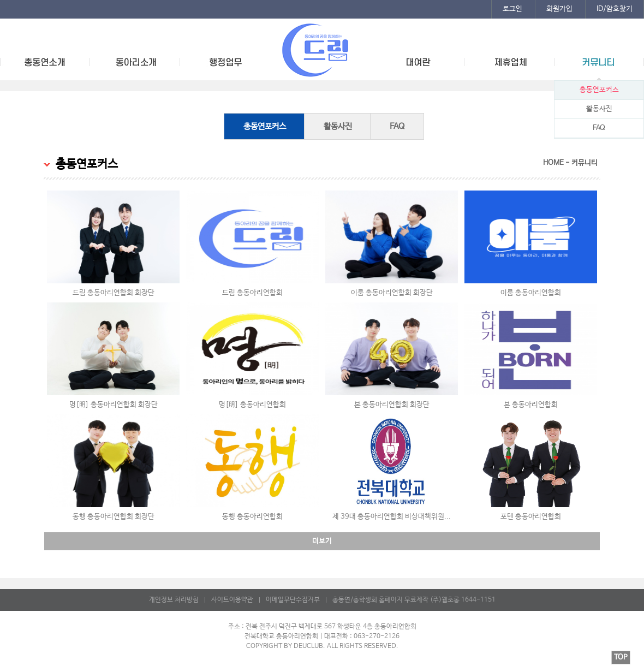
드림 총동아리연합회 (252, 293)
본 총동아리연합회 (531, 405)
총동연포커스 (599, 90)
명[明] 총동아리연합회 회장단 (114, 405)
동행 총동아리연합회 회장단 (114, 517)
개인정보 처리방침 (174, 600)
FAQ (599, 128)
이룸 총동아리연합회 (531, 293)
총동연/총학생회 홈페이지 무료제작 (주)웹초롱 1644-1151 (414, 600)
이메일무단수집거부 (293, 600)
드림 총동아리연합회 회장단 (114, 293)
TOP (621, 658)
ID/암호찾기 (615, 9)
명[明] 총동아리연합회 (252, 405)
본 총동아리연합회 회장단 (392, 405)
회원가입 (559, 9)
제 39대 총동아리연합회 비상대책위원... (392, 517)
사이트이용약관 (232, 600)
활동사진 (599, 109)
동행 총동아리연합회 (252, 517)
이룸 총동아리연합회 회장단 (392, 293)
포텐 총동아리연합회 (531, 517)
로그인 (512, 9)
